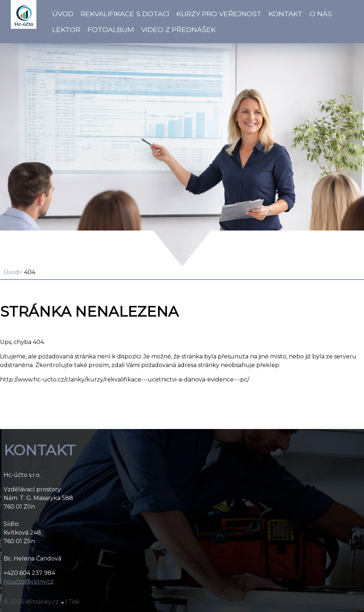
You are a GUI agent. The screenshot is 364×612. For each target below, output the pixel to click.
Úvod (63, 14)
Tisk (74, 602)
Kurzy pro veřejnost (219, 14)
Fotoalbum (111, 30)
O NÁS (321, 14)
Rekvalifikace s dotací (125, 14)
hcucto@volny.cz (29, 582)
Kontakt (286, 14)
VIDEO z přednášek (178, 30)
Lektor (66, 30)
